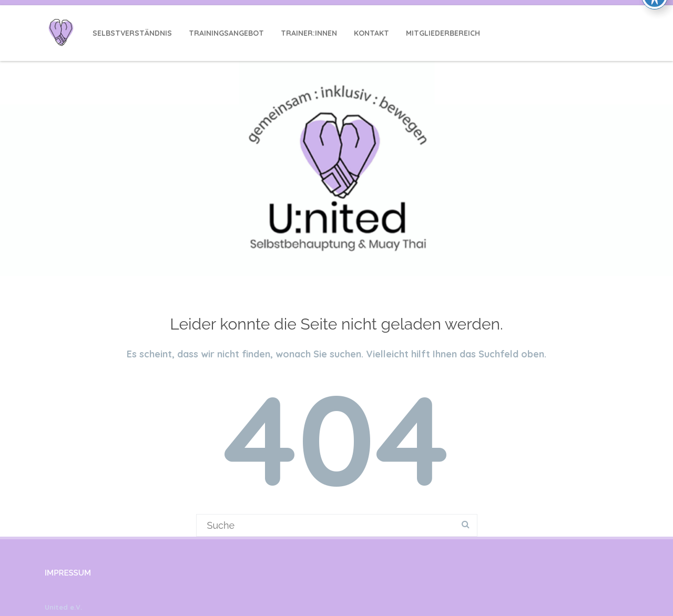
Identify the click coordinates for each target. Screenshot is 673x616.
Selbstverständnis (132, 33)
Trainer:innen (309, 33)
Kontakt (371, 33)
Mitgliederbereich (443, 33)
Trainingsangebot (226, 33)
